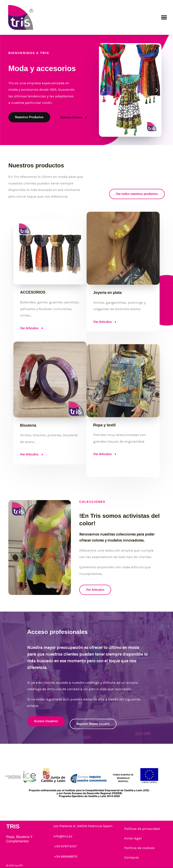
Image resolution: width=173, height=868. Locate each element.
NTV (21, 865)
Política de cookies (139, 848)
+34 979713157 (65, 846)
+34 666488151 (65, 856)
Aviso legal (133, 838)
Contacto (132, 857)
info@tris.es (63, 836)
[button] (164, 17)
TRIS (13, 826)
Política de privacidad (142, 829)
